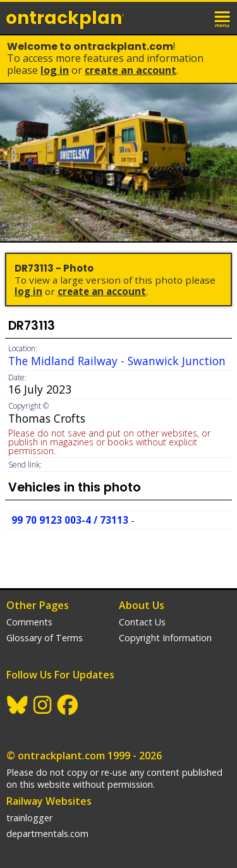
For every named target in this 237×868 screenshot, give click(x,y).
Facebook (68, 705)
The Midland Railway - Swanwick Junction (117, 361)
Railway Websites (49, 801)
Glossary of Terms (45, 638)
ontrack (64, 18)
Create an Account (131, 70)
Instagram (43, 705)
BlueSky (18, 705)
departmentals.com (47, 834)
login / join (195, 18)
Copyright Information (165, 638)
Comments (29, 622)
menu (223, 18)
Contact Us (142, 622)
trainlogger (29, 818)
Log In (55, 70)
